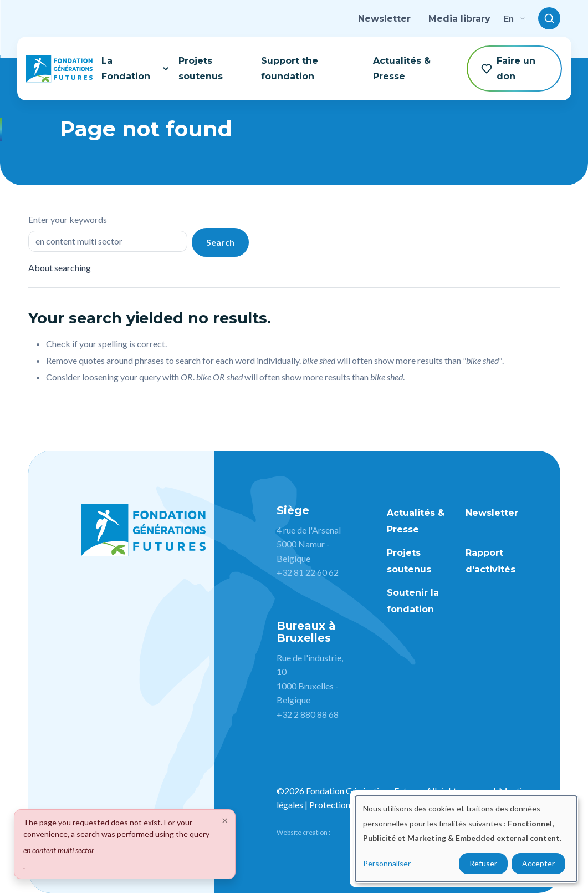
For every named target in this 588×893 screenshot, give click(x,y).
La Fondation (136, 68)
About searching (60, 268)
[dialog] (466, 839)
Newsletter (384, 19)
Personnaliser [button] (387, 863)
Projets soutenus (201, 68)
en (514, 18)
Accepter (538, 863)
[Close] (225, 820)
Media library (459, 19)
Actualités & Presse (402, 68)
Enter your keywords (68, 219)
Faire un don (508, 68)
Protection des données (354, 805)
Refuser (483, 863)
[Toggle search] (549, 18)
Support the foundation (290, 68)
